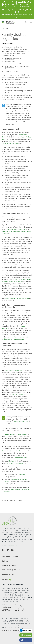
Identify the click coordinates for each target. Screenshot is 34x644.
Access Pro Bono (20, 457)
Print (7, 29)
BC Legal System (8, 574)
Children (5, 561)
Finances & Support (9, 565)
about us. (14, 545)
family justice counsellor (10, 144)
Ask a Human (25, 635)
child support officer (19, 394)
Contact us (5, 631)
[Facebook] (3, 551)
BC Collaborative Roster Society (16, 434)
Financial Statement (21, 421)
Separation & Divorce (10, 557)
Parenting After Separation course (17, 298)
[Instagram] (13, 551)
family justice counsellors (13, 370)
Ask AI (24, 640)
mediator (22, 474)
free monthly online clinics (15, 463)
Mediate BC (13, 461)
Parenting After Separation (16, 229)
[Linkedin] (8, 551)
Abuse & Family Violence (11, 570)
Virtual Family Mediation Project (13, 451)
